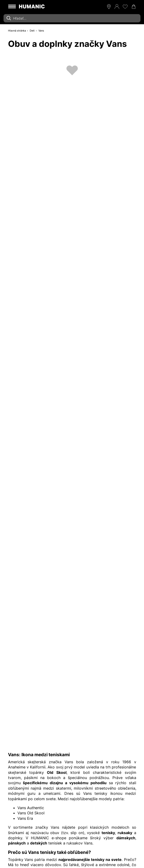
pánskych (17, 843)
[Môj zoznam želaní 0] (125, 7)
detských (39, 843)
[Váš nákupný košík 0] (134, 7)
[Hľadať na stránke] (72, 18)
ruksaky (125, 833)
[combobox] (72, 18)
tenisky (108, 833)
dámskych (126, 838)
